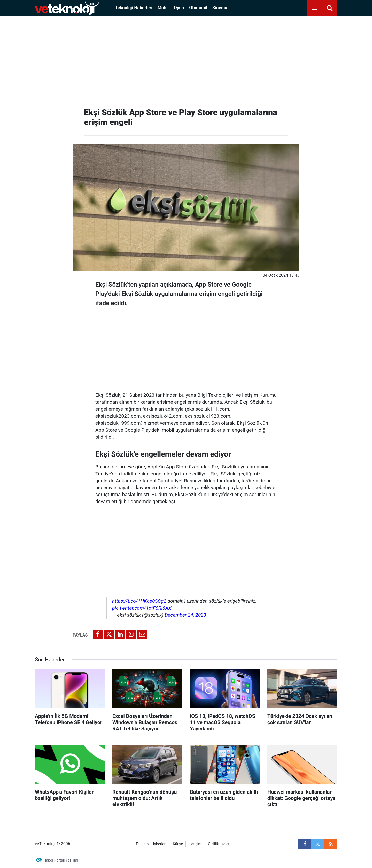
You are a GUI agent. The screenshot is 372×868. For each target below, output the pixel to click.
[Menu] (314, 8)
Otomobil (198, 8)
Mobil (163, 8)
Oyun (179, 8)
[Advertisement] (186, 59)
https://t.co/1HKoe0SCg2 (139, 601)
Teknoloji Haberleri (134, 8)
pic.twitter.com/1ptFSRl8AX (142, 608)
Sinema (220, 8)
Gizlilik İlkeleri (219, 844)
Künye (178, 844)
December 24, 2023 (185, 615)
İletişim (195, 844)
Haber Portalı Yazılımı (61, 860)
